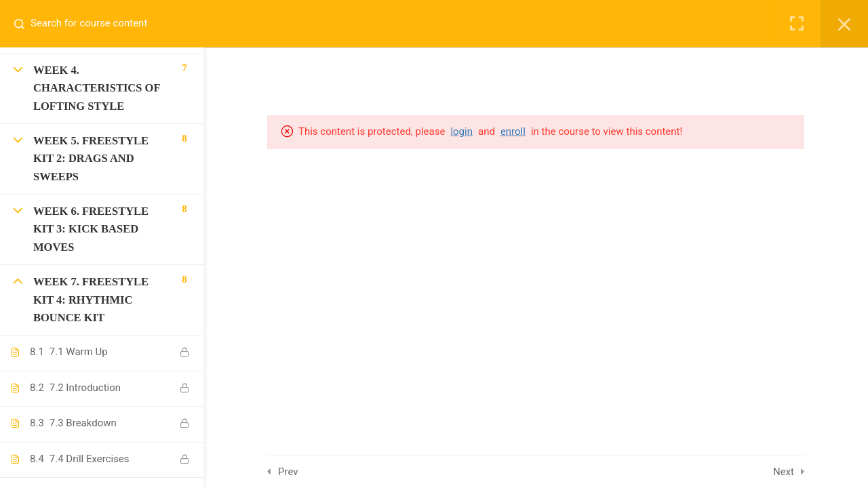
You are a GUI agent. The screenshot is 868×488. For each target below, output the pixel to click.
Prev (288, 472)
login (461, 131)
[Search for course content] (24, 24)
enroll (513, 131)
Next (784, 472)
